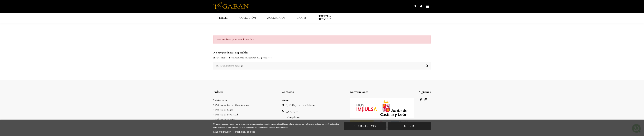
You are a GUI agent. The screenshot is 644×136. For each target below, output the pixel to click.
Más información (222, 132)
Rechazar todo (365, 126)
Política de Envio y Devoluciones (232, 105)
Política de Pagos (224, 110)
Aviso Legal (221, 100)
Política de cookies (225, 119)
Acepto (409, 126)
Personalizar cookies (244, 132)
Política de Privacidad (227, 115)
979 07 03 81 (292, 111)
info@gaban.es (293, 117)
